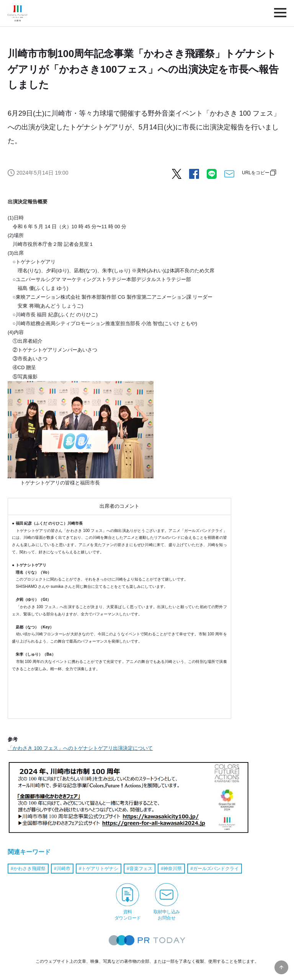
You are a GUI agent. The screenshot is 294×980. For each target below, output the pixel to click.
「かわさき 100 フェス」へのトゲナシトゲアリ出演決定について (80, 748)
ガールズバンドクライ (216, 869)
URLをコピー (256, 173)
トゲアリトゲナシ (100, 869)
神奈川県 (173, 869)
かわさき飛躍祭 (29, 869)
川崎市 (64, 869)
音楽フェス (141, 869)
